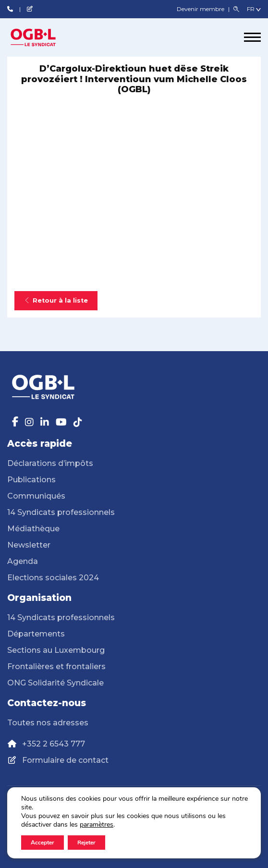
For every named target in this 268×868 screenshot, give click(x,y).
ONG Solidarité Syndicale (55, 683)
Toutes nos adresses (48, 723)
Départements (36, 634)
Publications (31, 480)
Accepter (43, 843)
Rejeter (86, 843)
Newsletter (29, 545)
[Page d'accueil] (43, 37)
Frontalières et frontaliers (56, 666)
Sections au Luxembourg (56, 650)
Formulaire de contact (65, 760)
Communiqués (36, 496)
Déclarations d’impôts (50, 463)
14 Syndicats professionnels (61, 512)
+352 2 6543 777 (54, 744)
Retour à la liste (56, 300)
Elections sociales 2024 (53, 578)
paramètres (97, 825)
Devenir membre (201, 9)
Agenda (23, 561)
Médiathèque (33, 529)
